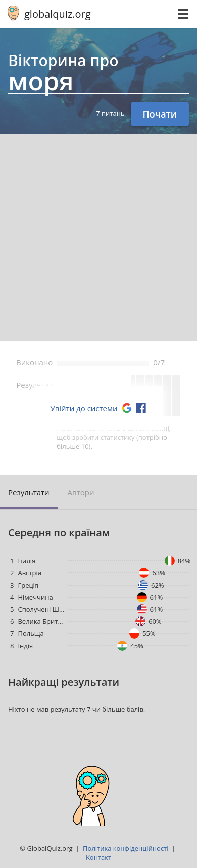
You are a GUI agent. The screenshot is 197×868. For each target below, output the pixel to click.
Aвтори (81, 492)
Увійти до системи (84, 408)
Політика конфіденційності (126, 848)
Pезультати (29, 492)
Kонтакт (98, 857)
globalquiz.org (58, 14)
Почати (160, 114)
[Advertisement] (98, 238)
